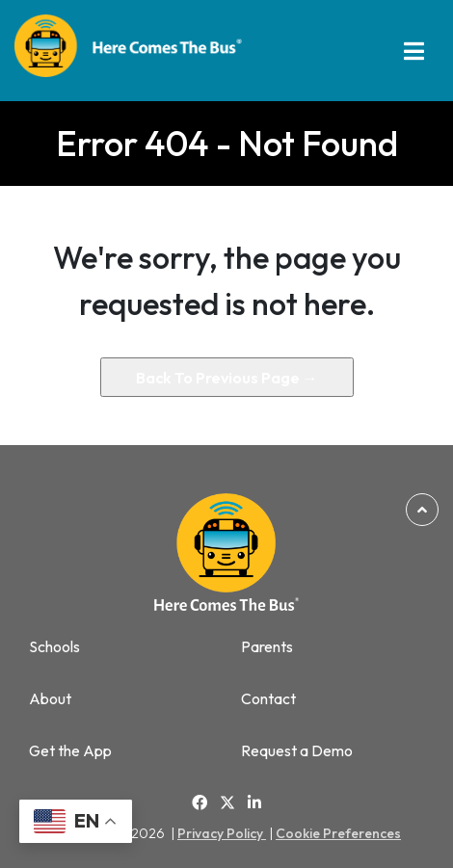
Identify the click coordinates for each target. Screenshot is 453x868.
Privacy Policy (222, 833)
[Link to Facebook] (200, 802)
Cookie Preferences (338, 833)
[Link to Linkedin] (254, 802)
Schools (54, 647)
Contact (268, 699)
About (50, 699)
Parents (267, 647)
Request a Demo (297, 751)
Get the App (70, 751)
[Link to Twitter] (227, 803)
